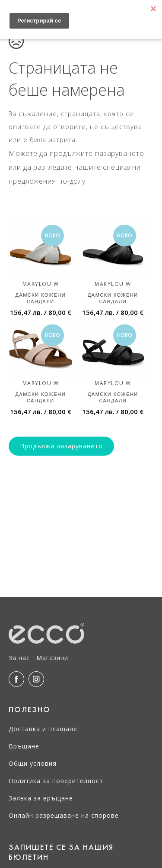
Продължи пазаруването (61, 446)
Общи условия (33, 763)
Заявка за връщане (41, 798)
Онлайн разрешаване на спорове (64, 815)
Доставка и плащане (43, 729)
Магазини (52, 658)
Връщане (24, 746)
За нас (19, 658)
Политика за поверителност (56, 781)
